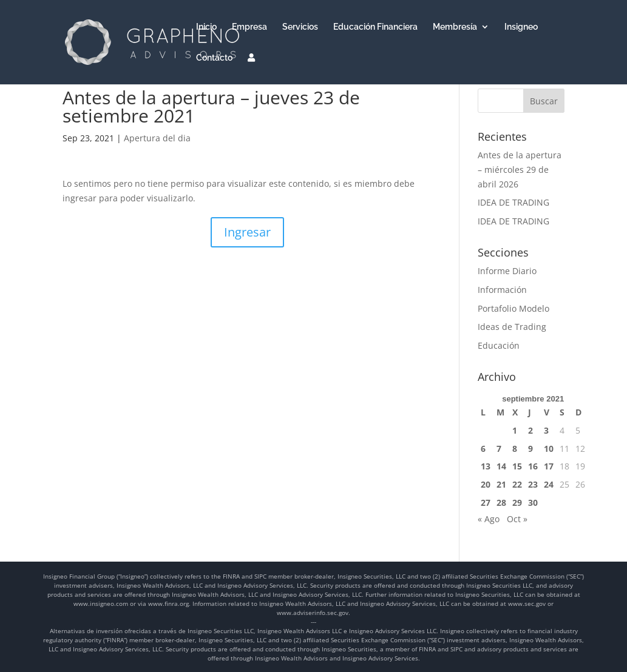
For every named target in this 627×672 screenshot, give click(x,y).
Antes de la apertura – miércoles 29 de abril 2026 (520, 170)
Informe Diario (507, 271)
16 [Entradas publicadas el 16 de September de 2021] (533, 466)
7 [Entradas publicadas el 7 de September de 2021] (499, 449)
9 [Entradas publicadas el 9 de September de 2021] (530, 449)
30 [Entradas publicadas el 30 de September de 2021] (533, 502)
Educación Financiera (375, 27)
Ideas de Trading (512, 327)
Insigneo (521, 27)
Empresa (249, 27)
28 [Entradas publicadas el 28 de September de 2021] (501, 502)
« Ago (489, 519)
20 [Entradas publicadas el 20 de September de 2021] (486, 484)
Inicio (206, 27)
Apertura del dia (157, 138)
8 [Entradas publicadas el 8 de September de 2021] (515, 449)
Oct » (517, 519)
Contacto (214, 58)
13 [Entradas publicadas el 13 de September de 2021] (486, 466)
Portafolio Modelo (513, 308)
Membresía (455, 27)
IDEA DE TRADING (513, 202)
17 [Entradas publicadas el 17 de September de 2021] (549, 466)
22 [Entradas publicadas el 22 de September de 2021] (517, 484)
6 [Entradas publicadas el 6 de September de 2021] (483, 449)
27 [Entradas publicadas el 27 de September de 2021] (486, 502)
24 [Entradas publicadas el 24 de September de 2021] (549, 484)
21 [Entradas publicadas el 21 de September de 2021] (501, 484)
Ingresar (247, 232)
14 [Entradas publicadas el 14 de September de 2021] (501, 466)
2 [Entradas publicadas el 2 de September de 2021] (530, 430)
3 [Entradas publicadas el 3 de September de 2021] (546, 430)
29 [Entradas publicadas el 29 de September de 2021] (517, 502)
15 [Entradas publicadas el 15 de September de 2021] (517, 466)
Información (502, 290)
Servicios (300, 27)
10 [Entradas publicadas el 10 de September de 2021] (549, 449)
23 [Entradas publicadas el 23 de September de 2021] (533, 484)
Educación (499, 345)
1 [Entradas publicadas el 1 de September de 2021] (515, 430)
